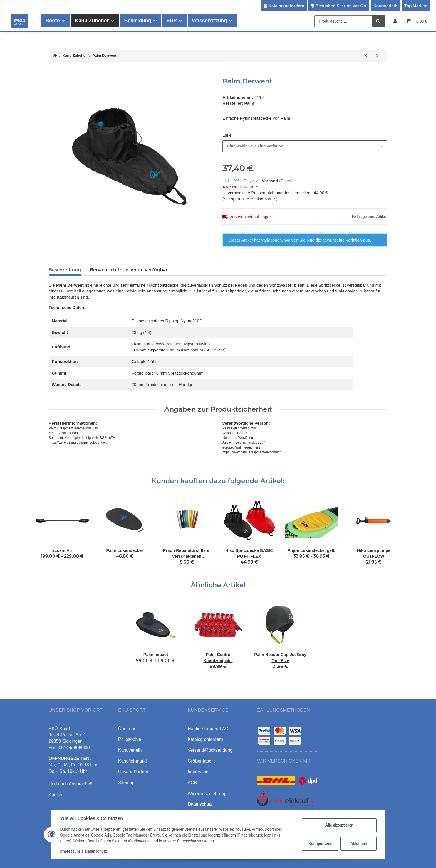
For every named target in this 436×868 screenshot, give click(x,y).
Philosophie (130, 739)
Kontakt (56, 795)
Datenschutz (96, 851)
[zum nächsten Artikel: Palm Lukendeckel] (377, 56)
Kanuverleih (385, 6)
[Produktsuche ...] (343, 21)
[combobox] (305, 146)
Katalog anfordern (286, 6)
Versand (271, 181)
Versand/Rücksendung (210, 750)
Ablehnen (359, 844)
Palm (61, 285)
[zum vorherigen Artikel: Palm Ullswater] (366, 56)
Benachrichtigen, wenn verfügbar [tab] (129, 270)
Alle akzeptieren (339, 825)
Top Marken (416, 6)
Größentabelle (202, 761)
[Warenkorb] (417, 21)
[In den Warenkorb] (53, 74)
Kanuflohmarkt (132, 761)
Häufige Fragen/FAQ (208, 729)
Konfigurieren (320, 844)
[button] (395, 21)
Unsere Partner (133, 772)
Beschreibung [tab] (65, 270)
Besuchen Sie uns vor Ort (341, 6)
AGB (192, 783)
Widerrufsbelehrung (207, 794)
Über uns (127, 729)
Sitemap (126, 783)
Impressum (70, 851)
